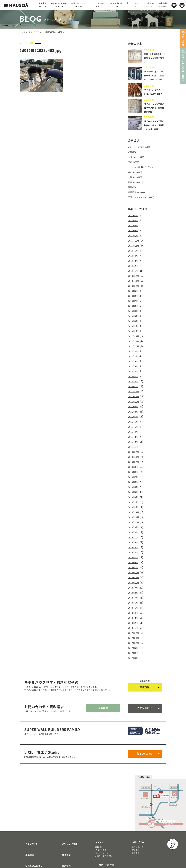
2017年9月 (134, 628)
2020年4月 (134, 483)
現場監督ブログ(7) (138, 203)
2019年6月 (134, 530)
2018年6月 (134, 586)
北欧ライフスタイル (104, 827)
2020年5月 (134, 478)
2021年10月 (135, 398)
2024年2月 (134, 272)
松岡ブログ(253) (137, 193)
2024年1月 (134, 277)
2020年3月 (134, 487)
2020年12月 (135, 445)
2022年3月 (134, 375)
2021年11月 (135, 394)
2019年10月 (135, 511)
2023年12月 (135, 282)
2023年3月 (134, 324)
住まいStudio (145, 726)
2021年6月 (134, 417)
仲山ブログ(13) (137, 184)
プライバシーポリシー (69, 847)
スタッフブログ (35, 32)
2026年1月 (134, 244)
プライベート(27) (138, 170)
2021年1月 (134, 441)
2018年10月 (135, 567)
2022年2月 (134, 380)
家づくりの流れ (66, 813)
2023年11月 (135, 286)
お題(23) (133, 165)
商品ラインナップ (31, 839)
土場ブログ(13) (137, 189)
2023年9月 (134, 296)
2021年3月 (134, 431)
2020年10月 (135, 455)
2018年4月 (134, 595)
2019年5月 (134, 534)
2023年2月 (134, 328)
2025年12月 (135, 249)
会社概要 (63, 822)
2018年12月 (135, 558)
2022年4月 (134, 370)
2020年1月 (134, 497)
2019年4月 (134, 539)
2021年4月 (134, 427)
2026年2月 (134, 239)
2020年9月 (134, 459)
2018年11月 (135, 562)
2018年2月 (134, 604)
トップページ (28, 813)
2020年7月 (134, 469)
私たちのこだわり (31, 830)
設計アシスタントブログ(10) (144, 208)
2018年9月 (134, 572)
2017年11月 (135, 618)
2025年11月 (135, 254)
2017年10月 (135, 623)
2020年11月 (135, 450)
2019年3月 (134, 544)
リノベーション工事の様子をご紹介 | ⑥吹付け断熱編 (155, 118)
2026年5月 (134, 225)
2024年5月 (134, 258)
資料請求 (103, 686)
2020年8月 (134, 464)
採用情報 (63, 830)
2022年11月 (135, 342)
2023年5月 (134, 314)
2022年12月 (135, 338)
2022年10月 (135, 347)
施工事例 (26, 822)
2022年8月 (134, 352)
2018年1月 (134, 609)
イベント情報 (101, 821)
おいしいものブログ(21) (141, 161)
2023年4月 (134, 319)
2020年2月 (134, 492)
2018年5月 (134, 590)
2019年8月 (134, 520)
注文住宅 (26, 846)
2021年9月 (134, 403)
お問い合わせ (145, 686)
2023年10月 (135, 291)
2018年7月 (134, 581)
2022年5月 (134, 366)
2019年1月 (134, 553)
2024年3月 (134, 267)
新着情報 (99, 818)
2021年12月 (135, 389)
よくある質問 (65, 839)
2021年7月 (134, 413)
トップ (22, 32)
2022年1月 (134, 385)
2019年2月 (134, 548)
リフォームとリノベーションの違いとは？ (154, 100)
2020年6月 (134, 473)
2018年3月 (134, 600)
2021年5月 (134, 422)
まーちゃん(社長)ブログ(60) (143, 180)
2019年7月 (134, 525)
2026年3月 (134, 235)
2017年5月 (134, 637)
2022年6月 (134, 361)
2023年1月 (134, 333)
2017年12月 (135, 614)
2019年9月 (134, 515)
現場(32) (133, 198)
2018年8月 (134, 576)
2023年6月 (134, 310)
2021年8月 (134, 408)
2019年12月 (135, 502)
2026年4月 (134, 230)
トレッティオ (27, 843)
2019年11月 (135, 506)
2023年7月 (134, 305)
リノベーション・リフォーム (34, 849)
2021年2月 (134, 436)
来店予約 (145, 666)
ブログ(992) (135, 175)
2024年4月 (134, 263)
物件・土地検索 (103, 834)
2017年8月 (134, 633)
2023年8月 (134, 300)
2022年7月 (134, 356)
